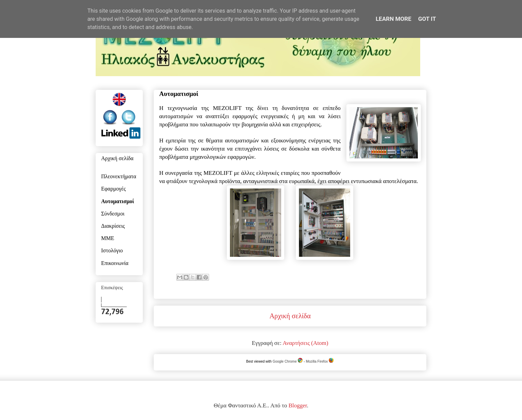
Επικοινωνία (115, 264)
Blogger (298, 405)
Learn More (394, 19)
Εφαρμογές (113, 189)
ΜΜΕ (108, 239)
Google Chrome (288, 361)
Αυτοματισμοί (118, 202)
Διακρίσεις (113, 226)
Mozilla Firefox (320, 361)
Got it (427, 19)
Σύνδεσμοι (113, 214)
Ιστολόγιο (112, 251)
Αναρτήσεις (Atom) (305, 343)
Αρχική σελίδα (290, 316)
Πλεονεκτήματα (119, 177)
